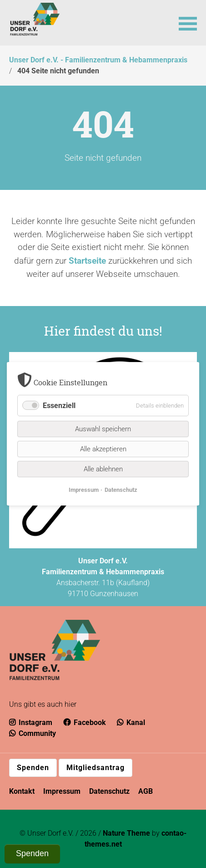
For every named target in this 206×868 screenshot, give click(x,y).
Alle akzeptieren (103, 449)
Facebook (85, 722)
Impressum (62, 791)
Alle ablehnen (103, 470)
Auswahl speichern (103, 429)
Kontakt (22, 791)
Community (33, 733)
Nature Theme (126, 833)
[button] (188, 23)
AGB (146, 791)
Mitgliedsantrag (95, 768)
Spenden (33, 768)
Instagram (31, 722)
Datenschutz (109, 791)
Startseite (87, 261)
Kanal (131, 722)
